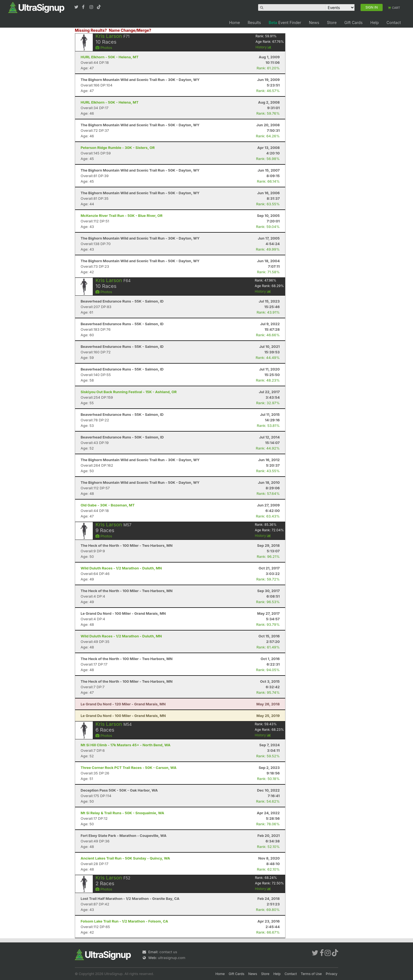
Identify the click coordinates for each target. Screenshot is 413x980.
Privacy (332, 974)
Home (235, 23)
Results (254, 23)
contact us (168, 952)
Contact (394, 23)
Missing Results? (91, 30)
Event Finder (285, 23)
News (314, 23)
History (263, 47)
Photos (104, 48)
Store (332, 23)
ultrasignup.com (172, 958)
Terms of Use (311, 974)
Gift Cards (353, 23)
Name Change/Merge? (130, 30)
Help (374, 23)
